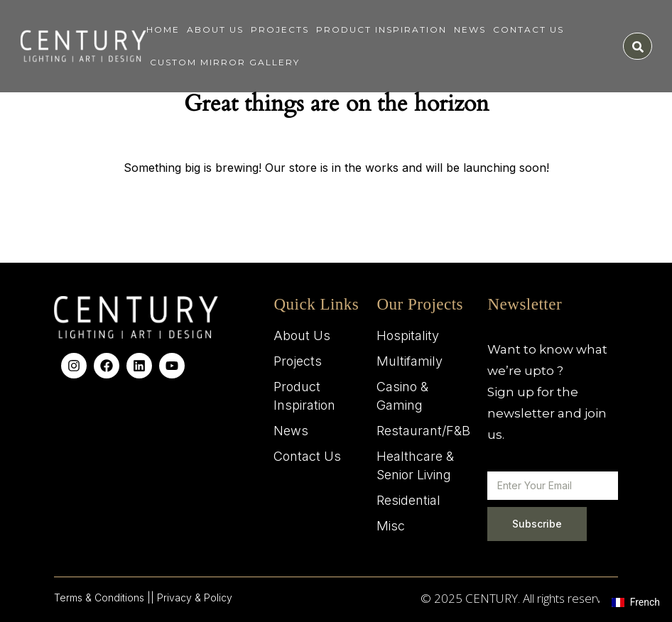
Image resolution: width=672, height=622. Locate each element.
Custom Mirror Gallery (225, 62)
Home (163, 29)
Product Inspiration (381, 29)
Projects (280, 29)
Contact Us (529, 29)
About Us (215, 29)
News (470, 29)
